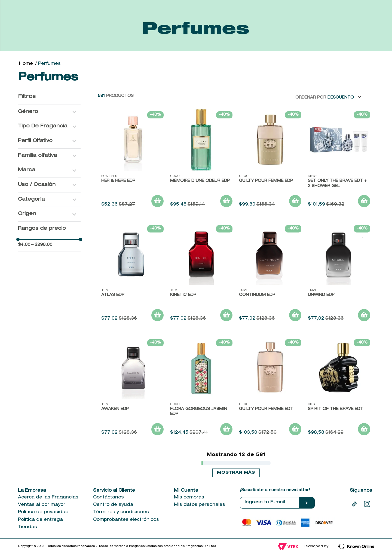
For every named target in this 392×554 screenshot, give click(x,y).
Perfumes (49, 64)
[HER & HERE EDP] (132, 160)
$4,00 (24, 245)
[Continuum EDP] (270, 274)
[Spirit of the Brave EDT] (339, 388)
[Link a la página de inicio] (26, 64)
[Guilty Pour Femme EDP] (270, 160)
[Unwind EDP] (339, 274)
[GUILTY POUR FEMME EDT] (270, 388)
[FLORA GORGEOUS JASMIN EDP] (201, 388)
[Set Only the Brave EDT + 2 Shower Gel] (339, 160)
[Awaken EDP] (132, 388)
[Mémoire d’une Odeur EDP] (201, 160)
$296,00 (42, 245)
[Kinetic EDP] (201, 274)
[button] (49, 112)
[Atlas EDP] (132, 274)
